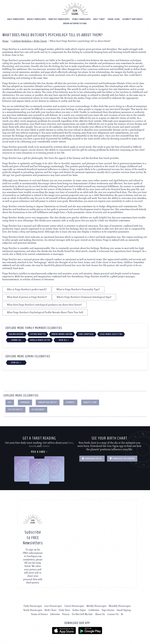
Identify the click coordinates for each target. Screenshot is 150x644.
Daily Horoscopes (16, 19)
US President (38, 409)
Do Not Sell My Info (82, 614)
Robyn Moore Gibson (62, 334)
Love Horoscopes (53, 606)
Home (5, 41)
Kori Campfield (86, 334)
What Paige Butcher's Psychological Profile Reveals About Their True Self (45, 312)
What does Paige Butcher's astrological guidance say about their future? (44, 305)
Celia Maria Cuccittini (111, 334)
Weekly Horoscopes (37, 19)
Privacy (66, 614)
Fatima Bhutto (38, 334)
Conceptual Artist (48, 402)
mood (32, 446)
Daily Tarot (99, 19)
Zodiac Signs (114, 19)
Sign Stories (108, 610)
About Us (100, 614)
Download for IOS (92, 458)
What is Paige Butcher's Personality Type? (78, 289)
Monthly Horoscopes (59, 19)
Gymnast (70, 402)
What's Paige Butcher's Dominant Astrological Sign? (84, 297)
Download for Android (122, 458)
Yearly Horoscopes (81, 19)
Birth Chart (50, 610)
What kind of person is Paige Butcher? (27, 297)
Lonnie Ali (16, 340)
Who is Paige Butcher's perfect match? (27, 289)
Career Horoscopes (74, 606)
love (71, 443)
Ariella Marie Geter (40, 340)
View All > (64, 340)
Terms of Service (39, 614)
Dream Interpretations (75, 23)
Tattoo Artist (15, 409)
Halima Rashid (16, 334)
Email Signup (124, 610)
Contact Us (113, 614)
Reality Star (90, 402)
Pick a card (39, 452)
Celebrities (94, 610)
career (46, 446)
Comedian (25, 402)
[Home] (75, 9)
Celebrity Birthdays (132, 19)
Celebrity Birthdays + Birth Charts (29, 41)
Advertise (55, 614)
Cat (10, 402)
